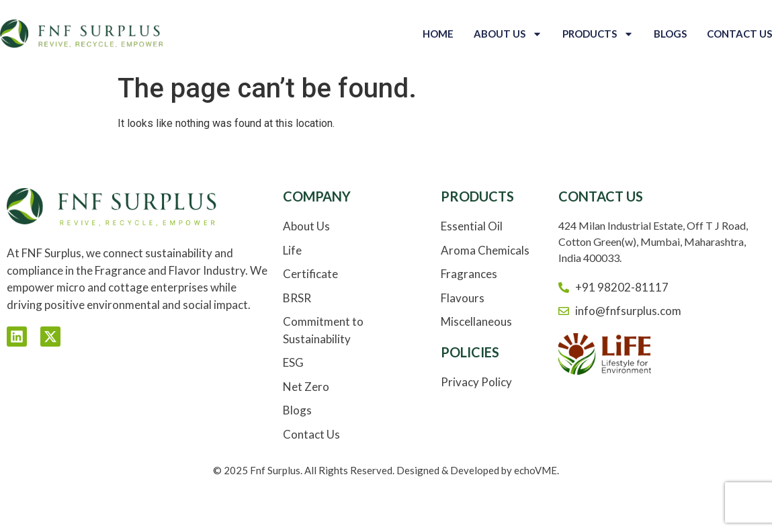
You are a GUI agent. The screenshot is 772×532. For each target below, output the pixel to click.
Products (598, 34)
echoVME (535, 470)
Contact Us (739, 34)
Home (438, 34)
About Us (508, 34)
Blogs (670, 34)
